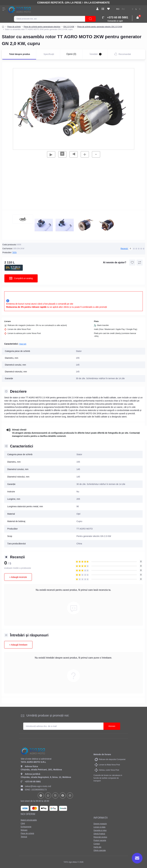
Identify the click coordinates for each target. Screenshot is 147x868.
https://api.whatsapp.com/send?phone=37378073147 (48, 796)
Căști (23, 823)
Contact (97, 844)
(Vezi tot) (23, 344)
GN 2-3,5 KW (69, 27)
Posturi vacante (100, 840)
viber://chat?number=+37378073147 (55, 796)
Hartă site (97, 847)
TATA (14, 253)
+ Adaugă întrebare (18, 645)
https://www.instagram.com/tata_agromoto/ (70, 796)
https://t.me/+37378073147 (41, 796)
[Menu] (4, 9)
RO (118, 9)
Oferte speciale (100, 850)
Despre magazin (100, 824)
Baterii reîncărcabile (29, 820)
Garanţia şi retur (100, 830)
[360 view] (23, 219)
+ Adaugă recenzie (18, 577)
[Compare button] (140, 263)
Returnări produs (100, 837)
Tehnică (24, 837)
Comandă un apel (115, 21)
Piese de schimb (14, 27)
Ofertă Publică (99, 834)
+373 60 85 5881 (31, 782)
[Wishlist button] (132, 263)
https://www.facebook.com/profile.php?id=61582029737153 (63, 796)
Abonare (112, 726)
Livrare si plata (100, 827)
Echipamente (26, 827)
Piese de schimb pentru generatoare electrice (42, 27)
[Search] (90, 19)
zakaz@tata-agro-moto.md (36, 786)
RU (123, 9)
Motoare (24, 830)
